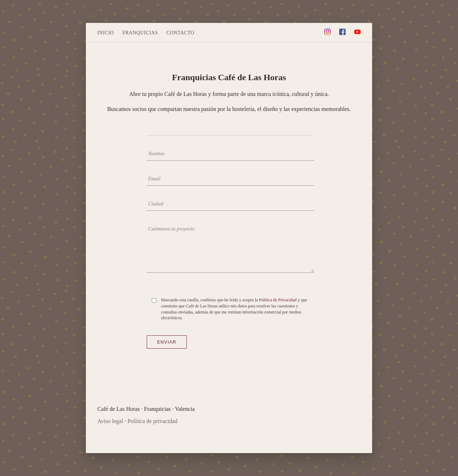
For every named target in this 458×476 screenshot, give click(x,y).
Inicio (106, 33)
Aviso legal (110, 421)
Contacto (180, 33)
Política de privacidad (152, 421)
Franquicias (140, 33)
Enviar (167, 342)
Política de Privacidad (278, 300)
